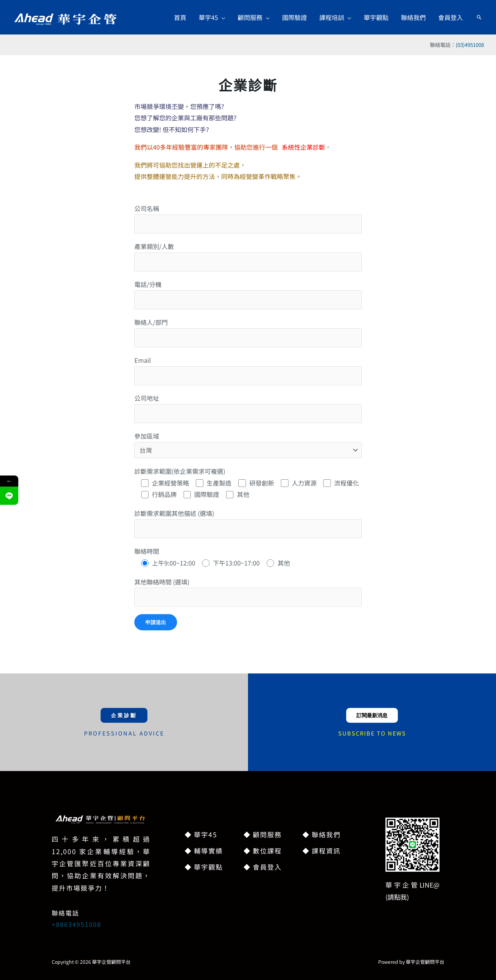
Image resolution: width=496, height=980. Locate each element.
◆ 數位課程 (263, 851)
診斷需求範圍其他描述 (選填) (248, 523)
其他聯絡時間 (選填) (248, 592)
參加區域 (248, 445)
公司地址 (248, 408)
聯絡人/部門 (248, 332)
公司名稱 (248, 218)
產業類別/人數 (248, 256)
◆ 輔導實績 (204, 851)
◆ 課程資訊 (322, 851)
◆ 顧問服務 (263, 834)
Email (248, 370)
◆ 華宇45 (201, 834)
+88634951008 (76, 924)
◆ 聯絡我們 (322, 834)
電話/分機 (248, 294)
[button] (212, 17)
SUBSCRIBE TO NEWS (372, 733)
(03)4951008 (470, 45)
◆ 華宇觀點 (204, 867)
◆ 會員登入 (263, 867)
